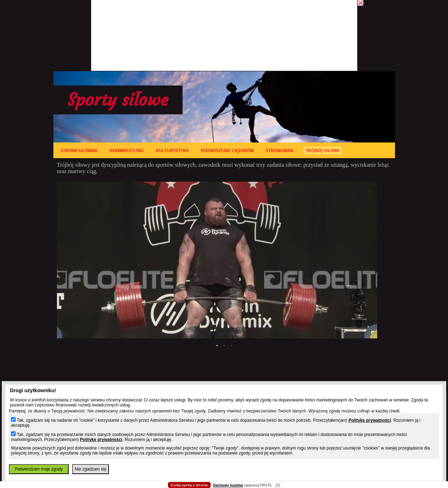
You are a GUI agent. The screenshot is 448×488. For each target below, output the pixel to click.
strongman (280, 150)
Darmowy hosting (228, 485)
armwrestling (127, 150)
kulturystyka (172, 150)
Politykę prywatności (370, 420)
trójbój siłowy (323, 150)
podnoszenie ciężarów (227, 150)
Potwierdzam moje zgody (39, 469)
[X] (278, 485)
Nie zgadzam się (91, 469)
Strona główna (79, 150)
